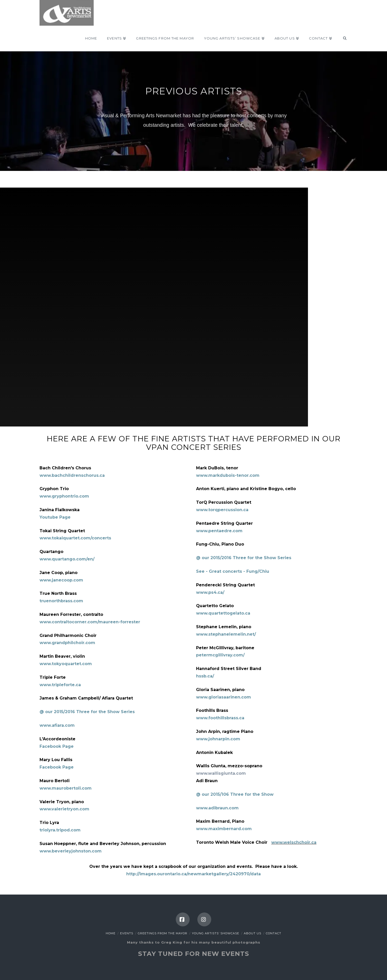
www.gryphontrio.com (64, 496)
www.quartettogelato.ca (223, 613)
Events (127, 933)
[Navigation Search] (342, 38)
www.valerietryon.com (64, 809)
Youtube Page (55, 517)
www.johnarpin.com (218, 739)
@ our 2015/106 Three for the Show (235, 794)
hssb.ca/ (205, 676)
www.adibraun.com (217, 808)
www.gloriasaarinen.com (224, 697)
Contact (274, 933)
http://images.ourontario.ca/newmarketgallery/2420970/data (193, 874)
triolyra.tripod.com (60, 830)
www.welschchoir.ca (294, 842)
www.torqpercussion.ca (222, 510)
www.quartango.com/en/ (67, 559)
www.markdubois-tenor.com (228, 475)
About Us (253, 933)
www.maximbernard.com (224, 829)
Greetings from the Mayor (163, 933)
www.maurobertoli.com (66, 788)
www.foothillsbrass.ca (220, 718)
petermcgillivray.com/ (220, 655)
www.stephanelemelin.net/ (226, 634)
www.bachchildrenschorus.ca (72, 475)
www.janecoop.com (61, 580)
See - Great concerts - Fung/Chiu (233, 571)
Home (111, 933)
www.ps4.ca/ (210, 592)
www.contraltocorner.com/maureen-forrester (90, 622)
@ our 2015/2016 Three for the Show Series (87, 712)
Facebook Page (57, 746)
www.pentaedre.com (219, 531)
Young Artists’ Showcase (216, 933)
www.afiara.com (57, 725)
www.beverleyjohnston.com (71, 851)
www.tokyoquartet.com (66, 664)
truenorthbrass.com (61, 601)
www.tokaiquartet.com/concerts (75, 538)
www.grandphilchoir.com (67, 643)
